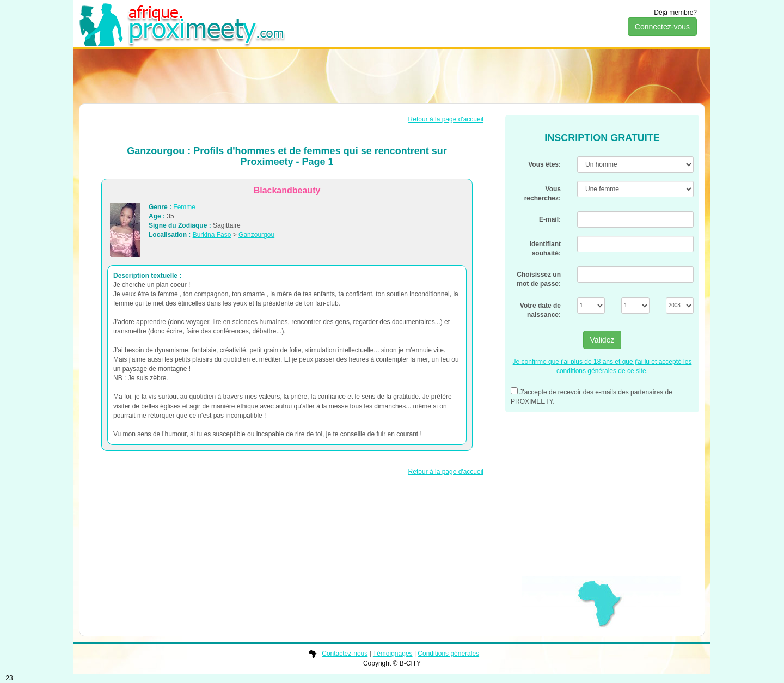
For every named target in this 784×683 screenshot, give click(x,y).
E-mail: (550, 219)
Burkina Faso (212, 235)
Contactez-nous (345, 654)
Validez (602, 340)
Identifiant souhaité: (545, 249)
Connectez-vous (662, 27)
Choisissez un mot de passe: (539, 279)
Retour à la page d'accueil (446, 119)
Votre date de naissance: (540, 310)
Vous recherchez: (543, 194)
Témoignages (393, 654)
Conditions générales (448, 654)
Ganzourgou (256, 235)
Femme (184, 207)
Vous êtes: (544, 164)
